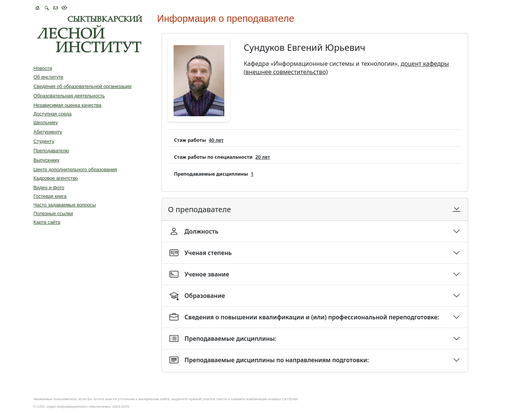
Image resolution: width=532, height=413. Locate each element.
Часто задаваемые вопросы (65, 205)
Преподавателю (51, 151)
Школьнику (46, 122)
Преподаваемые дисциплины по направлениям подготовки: (269, 360)
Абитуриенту (48, 132)
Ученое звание (199, 274)
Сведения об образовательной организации (82, 86)
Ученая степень (201, 253)
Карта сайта (47, 222)
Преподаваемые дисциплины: (223, 339)
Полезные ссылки (53, 213)
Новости (43, 68)
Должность (194, 231)
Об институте (48, 77)
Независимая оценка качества (67, 105)
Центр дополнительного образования (75, 169)
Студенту (44, 141)
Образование (197, 296)
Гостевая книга (50, 196)
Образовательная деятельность (69, 96)
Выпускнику (46, 160)
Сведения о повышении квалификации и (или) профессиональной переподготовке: (304, 317)
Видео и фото (49, 188)
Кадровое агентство (56, 178)
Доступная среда (52, 114)
